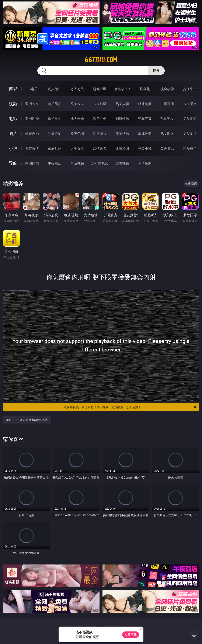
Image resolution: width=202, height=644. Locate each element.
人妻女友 (77, 148)
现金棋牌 (167, 89)
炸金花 (145, 89)
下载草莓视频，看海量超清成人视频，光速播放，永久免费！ (129, 407)
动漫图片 (100, 134)
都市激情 (32, 148)
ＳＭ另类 (190, 104)
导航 (13, 163)
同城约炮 (32, 163)
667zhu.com (101, 60)
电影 (13, 119)
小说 (13, 148)
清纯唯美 (145, 134)
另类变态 (190, 119)
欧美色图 (77, 134)
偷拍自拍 (55, 119)
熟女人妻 (122, 104)
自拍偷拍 (55, 104)
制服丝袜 (122, 119)
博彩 (13, 89)
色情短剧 (145, 163)
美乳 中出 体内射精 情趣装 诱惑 (27, 420)
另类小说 (145, 148)
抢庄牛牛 (190, 89)
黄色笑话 (167, 148)
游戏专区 (100, 89)
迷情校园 (122, 148)
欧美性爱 (100, 119)
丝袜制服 (145, 104)
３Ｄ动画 (100, 104)
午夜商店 (55, 163)
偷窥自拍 (32, 134)
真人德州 (55, 89)
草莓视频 (77, 163)
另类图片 (190, 134)
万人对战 (77, 89)
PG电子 (32, 89)
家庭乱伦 (55, 148)
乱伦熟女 (167, 119)
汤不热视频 (100, 163)
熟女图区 (167, 134)
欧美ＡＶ (77, 104)
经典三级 (145, 119)
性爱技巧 (190, 148)
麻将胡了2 (122, 89)
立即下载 (131, 635)
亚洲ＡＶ (32, 104)
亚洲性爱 (32, 119)
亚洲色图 (55, 134)
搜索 (156, 71)
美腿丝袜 (122, 134)
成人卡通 (77, 119)
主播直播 (167, 104)
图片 (13, 133)
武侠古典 (100, 148)
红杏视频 (122, 163)
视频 (13, 104)
